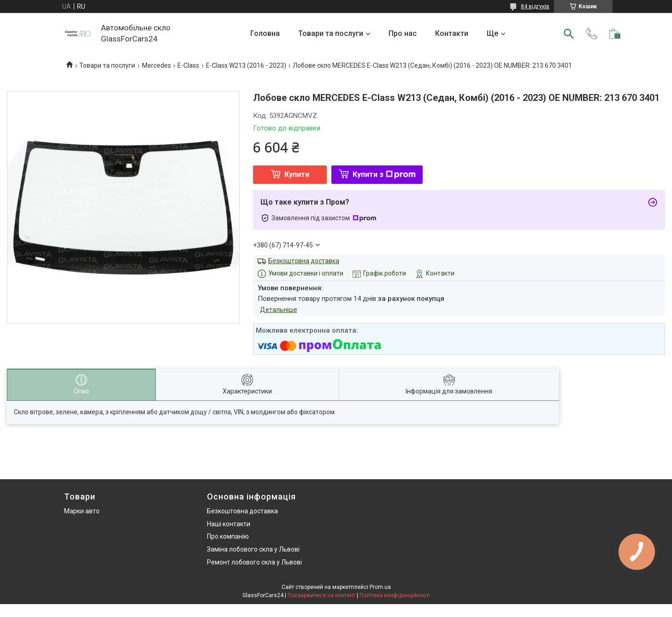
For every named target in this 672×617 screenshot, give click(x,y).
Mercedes (156, 65)
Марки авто (82, 511)
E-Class (188, 65)
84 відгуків (535, 6)
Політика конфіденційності (395, 595)
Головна (265, 33)
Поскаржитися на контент (321, 595)
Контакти (452, 33)
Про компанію (228, 536)
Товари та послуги (331, 33)
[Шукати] (569, 34)
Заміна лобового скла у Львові (253, 549)
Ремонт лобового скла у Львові (254, 562)
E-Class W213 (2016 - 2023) (246, 65)
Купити (297, 174)
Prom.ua (380, 587)
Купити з (384, 174)
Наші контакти (229, 524)
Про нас (403, 33)
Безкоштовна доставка (304, 261)
